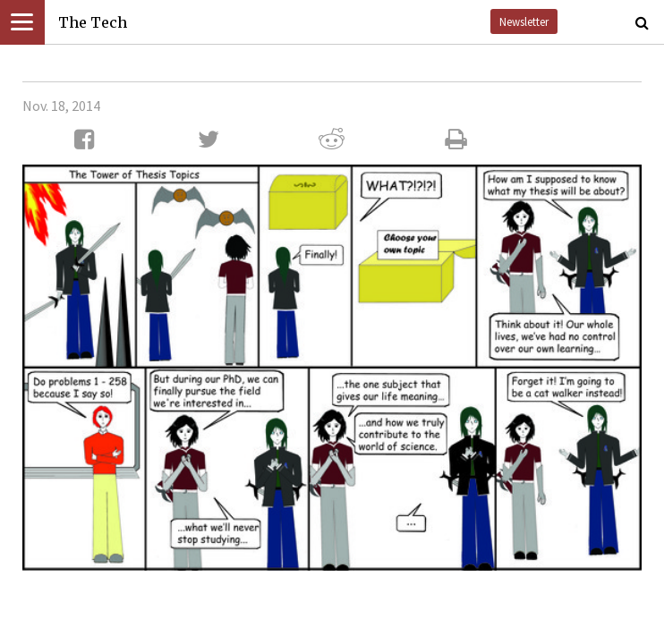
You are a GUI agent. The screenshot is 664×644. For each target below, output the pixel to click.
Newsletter (524, 21)
